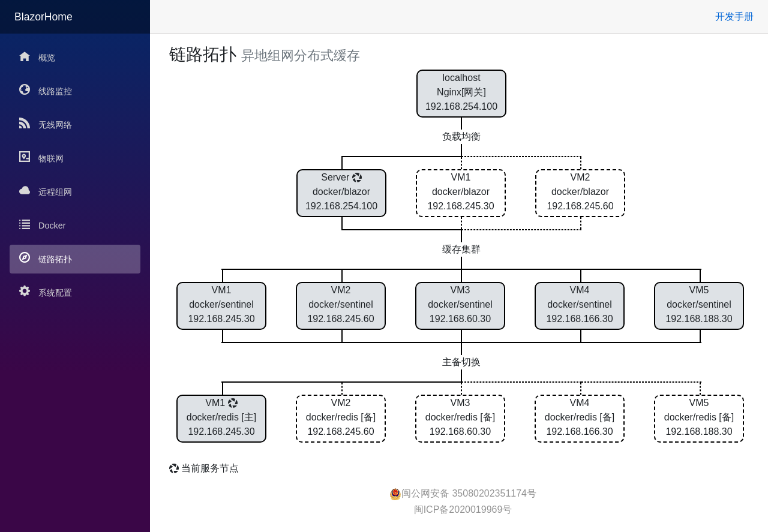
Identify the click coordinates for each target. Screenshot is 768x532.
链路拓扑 (46, 258)
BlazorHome (43, 17)
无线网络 (46, 124)
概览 (37, 57)
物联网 (41, 157)
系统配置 (46, 292)
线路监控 (46, 90)
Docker (43, 225)
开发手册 (734, 16)
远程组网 (46, 191)
